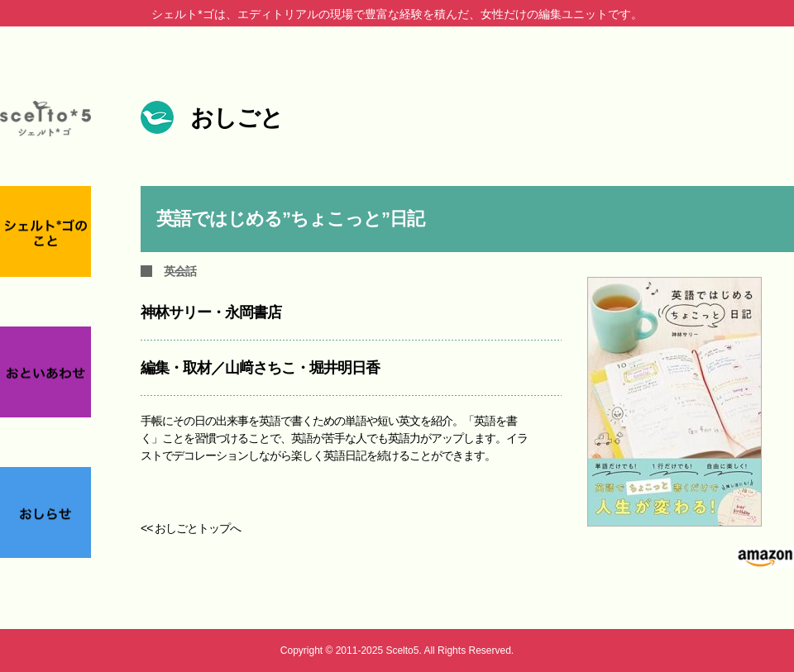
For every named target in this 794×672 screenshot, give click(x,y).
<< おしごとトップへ (191, 528)
